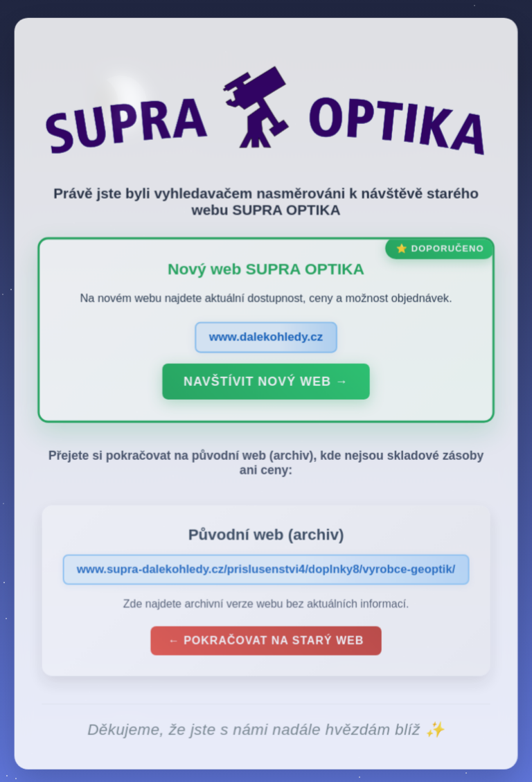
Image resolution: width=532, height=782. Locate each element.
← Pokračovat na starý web (266, 644)
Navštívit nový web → (266, 384)
